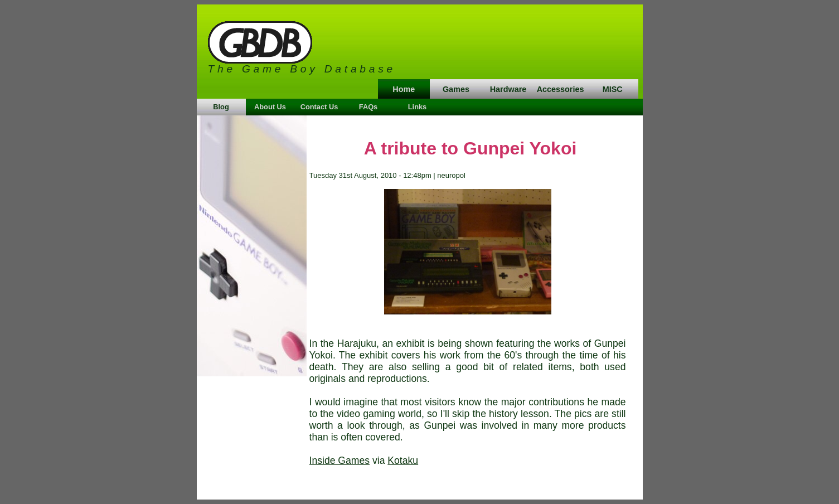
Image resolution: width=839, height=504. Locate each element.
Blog (221, 107)
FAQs (368, 107)
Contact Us (319, 107)
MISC (613, 89)
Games (456, 89)
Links (417, 107)
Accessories (561, 89)
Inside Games (340, 461)
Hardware (508, 89)
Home (404, 89)
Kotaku (403, 461)
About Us (270, 107)
